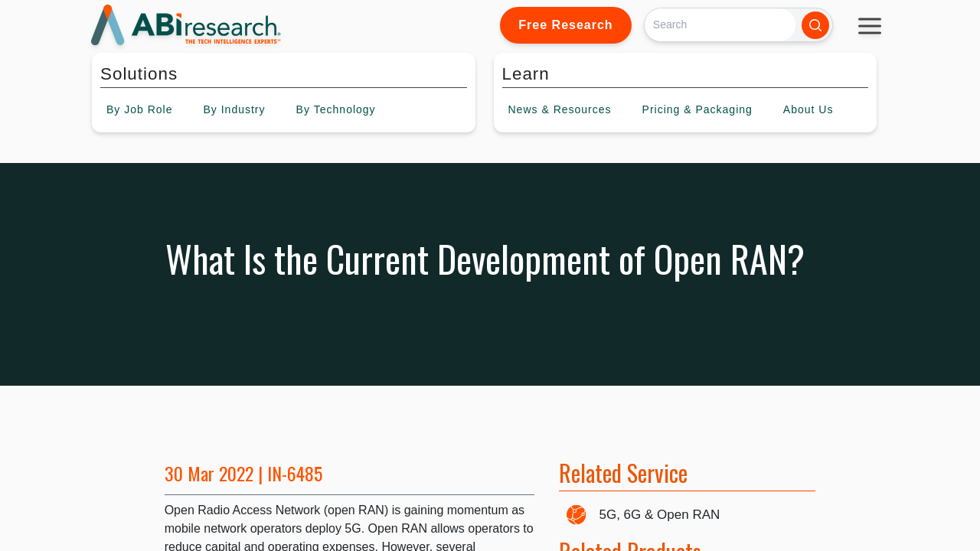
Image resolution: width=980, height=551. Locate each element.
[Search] (720, 25)
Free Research (565, 25)
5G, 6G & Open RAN (660, 515)
